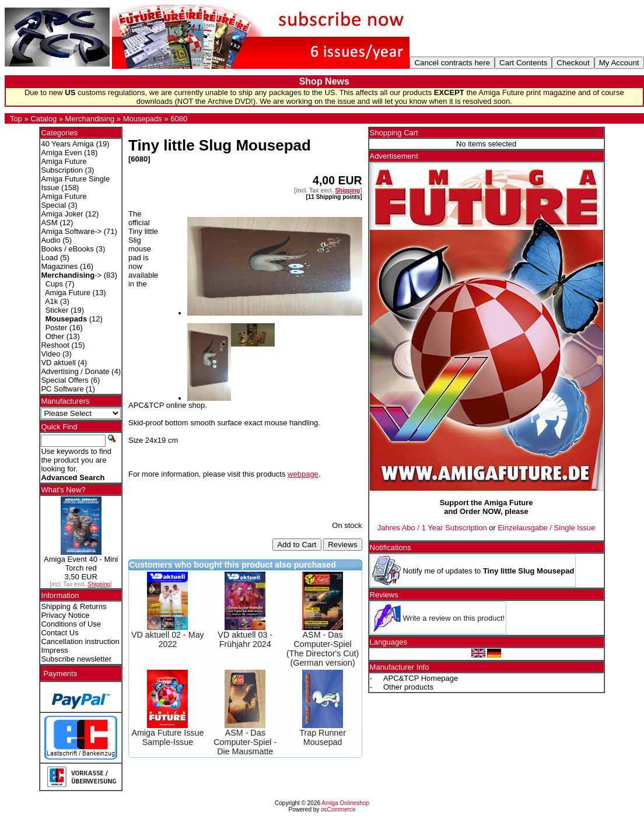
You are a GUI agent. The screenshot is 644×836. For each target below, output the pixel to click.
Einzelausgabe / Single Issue (546, 528)
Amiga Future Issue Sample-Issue (167, 737)
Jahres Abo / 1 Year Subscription (432, 528)
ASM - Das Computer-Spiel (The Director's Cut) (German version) (323, 649)
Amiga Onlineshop (345, 803)
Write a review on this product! (454, 618)
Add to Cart (297, 545)
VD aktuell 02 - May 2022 (168, 639)
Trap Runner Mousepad (323, 737)
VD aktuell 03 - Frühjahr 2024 (245, 639)
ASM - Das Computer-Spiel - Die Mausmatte (245, 742)
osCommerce (338, 809)
